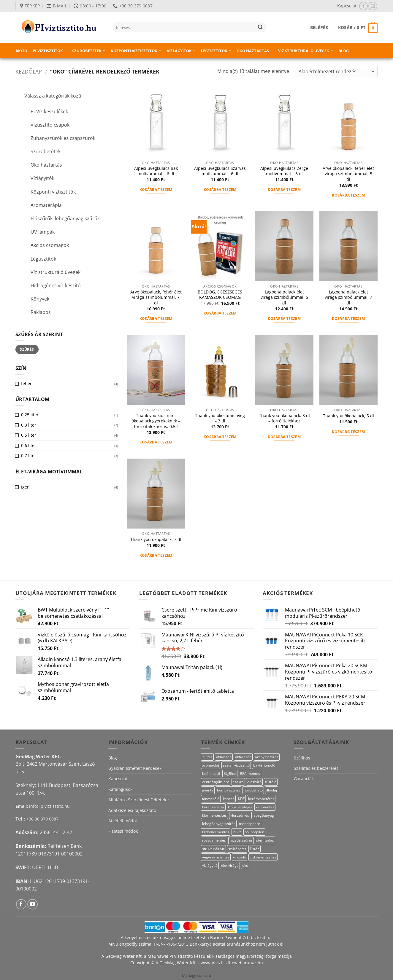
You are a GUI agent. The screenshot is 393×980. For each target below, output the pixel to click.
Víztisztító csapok (50, 125)
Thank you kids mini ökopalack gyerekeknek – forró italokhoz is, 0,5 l (156, 421)
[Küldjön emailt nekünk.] (373, 6)
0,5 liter (29, 435)
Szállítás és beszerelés (316, 768)
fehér (26, 383)
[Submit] (260, 28)
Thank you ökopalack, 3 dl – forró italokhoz (284, 418)
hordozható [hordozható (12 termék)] (253, 790)
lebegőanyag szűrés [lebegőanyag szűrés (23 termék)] (219, 824)
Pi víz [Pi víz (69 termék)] (237, 832)
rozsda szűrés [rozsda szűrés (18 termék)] (241, 840)
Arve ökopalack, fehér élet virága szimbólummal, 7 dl (156, 297)
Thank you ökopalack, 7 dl (156, 540)
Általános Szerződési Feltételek (139, 800)
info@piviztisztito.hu (49, 806)
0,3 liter (29, 425)
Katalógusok (120, 789)
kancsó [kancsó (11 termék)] (229, 799)
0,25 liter (30, 415)
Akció (21, 51)
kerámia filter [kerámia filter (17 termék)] (213, 807)
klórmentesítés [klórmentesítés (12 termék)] (214, 815)
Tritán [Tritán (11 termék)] (255, 849)
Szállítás (302, 758)
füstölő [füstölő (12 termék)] (271, 782)
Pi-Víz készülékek (49, 111)
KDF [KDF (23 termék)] (241, 799)
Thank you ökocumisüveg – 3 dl (220, 418)
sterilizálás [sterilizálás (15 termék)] (265, 840)
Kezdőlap (29, 71)
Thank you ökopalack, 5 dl (348, 416)
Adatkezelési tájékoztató (132, 810)
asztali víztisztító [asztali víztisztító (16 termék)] (236, 765)
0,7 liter (29, 455)
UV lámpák (43, 232)
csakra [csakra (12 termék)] (238, 782)
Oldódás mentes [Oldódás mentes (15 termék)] (216, 832)
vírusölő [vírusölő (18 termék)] (240, 857)
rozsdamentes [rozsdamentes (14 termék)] (214, 840)
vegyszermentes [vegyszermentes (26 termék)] (216, 857)
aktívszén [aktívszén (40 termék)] (224, 757)
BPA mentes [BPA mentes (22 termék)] (250, 774)
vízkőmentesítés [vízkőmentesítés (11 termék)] (263, 857)
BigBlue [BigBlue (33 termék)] (230, 774)
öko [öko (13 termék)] (245, 865)
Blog (344, 51)
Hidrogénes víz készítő (56, 285)
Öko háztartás (255, 51)
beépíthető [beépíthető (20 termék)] (211, 774)
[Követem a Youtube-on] (33, 904)
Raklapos (41, 312)
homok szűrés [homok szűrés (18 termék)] (229, 790)
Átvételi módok (123, 821)
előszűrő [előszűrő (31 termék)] (254, 782)
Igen (25, 487)
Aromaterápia (46, 205)
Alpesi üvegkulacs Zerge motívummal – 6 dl (284, 171)
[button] (319, 27)
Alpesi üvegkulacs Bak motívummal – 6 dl (156, 171)
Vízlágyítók (181, 51)
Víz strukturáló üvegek (306, 51)
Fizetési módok (123, 831)
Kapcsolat (347, 6)
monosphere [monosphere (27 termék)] (249, 824)
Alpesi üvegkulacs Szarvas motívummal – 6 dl (220, 171)
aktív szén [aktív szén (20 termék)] (243, 757)
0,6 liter (29, 445)
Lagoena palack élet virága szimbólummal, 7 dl (348, 297)
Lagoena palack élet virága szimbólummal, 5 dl (284, 297)
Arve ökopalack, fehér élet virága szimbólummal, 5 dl (348, 174)
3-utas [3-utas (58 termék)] (207, 757)
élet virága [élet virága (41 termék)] (230, 865)
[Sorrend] (336, 72)
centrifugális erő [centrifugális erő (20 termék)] (216, 782)
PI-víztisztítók (50, 51)
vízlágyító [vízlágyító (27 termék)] (210, 865)
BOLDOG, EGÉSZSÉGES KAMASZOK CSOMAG (220, 295)
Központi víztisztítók (136, 51)
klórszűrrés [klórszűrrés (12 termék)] (240, 815)
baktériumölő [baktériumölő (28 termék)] (264, 765)
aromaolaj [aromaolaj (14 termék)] (211, 765)
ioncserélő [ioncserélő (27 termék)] (211, 799)
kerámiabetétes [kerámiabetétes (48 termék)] (261, 799)
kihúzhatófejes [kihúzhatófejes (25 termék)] (240, 807)
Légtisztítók (216, 51)
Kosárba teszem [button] (156, 190)
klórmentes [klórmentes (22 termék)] (265, 807)
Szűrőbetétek (89, 51)
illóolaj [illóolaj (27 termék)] (272, 790)
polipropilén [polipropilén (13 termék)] (254, 832)
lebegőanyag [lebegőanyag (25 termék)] (263, 815)
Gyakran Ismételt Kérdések (135, 768)
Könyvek (40, 299)
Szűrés (27, 349)
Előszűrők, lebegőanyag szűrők (65, 218)
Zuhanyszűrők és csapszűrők (63, 138)
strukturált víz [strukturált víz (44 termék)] (213, 849)
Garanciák (304, 779)
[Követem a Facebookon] (363, 6)
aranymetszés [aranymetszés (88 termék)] (267, 757)
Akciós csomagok (50, 245)
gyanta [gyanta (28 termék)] (208, 790)
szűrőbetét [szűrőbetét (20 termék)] (237, 849)
